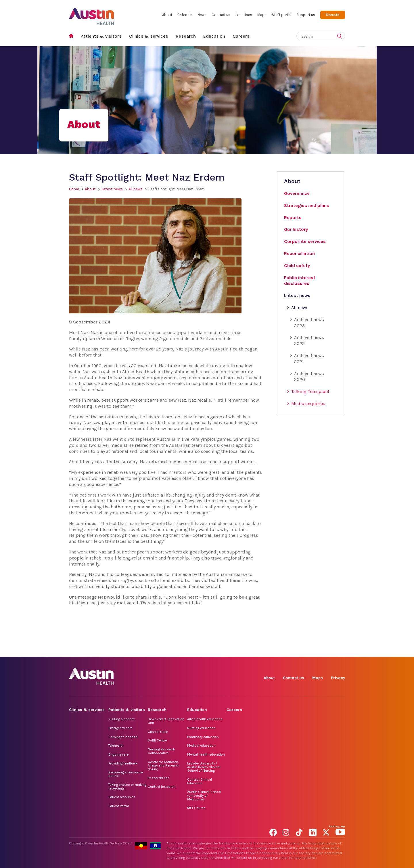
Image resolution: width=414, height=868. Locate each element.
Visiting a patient (121, 719)
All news (136, 189)
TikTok (301, 650)
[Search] (314, 35)
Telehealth (116, 746)
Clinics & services (149, 36)
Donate (333, 15)
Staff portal (281, 15)
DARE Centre (157, 740)
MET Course (196, 808)
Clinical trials (158, 732)
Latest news (112, 189)
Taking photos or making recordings (127, 786)
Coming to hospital (123, 737)
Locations (244, 15)
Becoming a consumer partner (126, 774)
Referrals (185, 15)
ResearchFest (158, 778)
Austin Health (92, 14)
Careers (241, 36)
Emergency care (120, 728)
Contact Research (162, 787)
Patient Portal (119, 806)
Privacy (338, 678)
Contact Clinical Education (200, 781)
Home (73, 36)
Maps (262, 15)
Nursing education (201, 728)
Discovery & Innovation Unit (166, 721)
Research (186, 36)
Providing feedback (123, 763)
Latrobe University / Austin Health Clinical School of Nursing (204, 767)
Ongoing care (118, 754)
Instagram (287, 650)
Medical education (201, 746)
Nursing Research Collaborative (161, 751)
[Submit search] (341, 37)
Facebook (274, 650)
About (167, 15)
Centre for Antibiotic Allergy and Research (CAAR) (164, 766)
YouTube (340, 650)
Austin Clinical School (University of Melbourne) (204, 795)
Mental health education (206, 754)
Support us (306, 15)
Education (214, 36)
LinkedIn (314, 650)
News (202, 15)
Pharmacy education (203, 737)
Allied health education (205, 719)
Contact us (221, 15)
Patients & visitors (101, 36)
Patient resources (122, 797)
